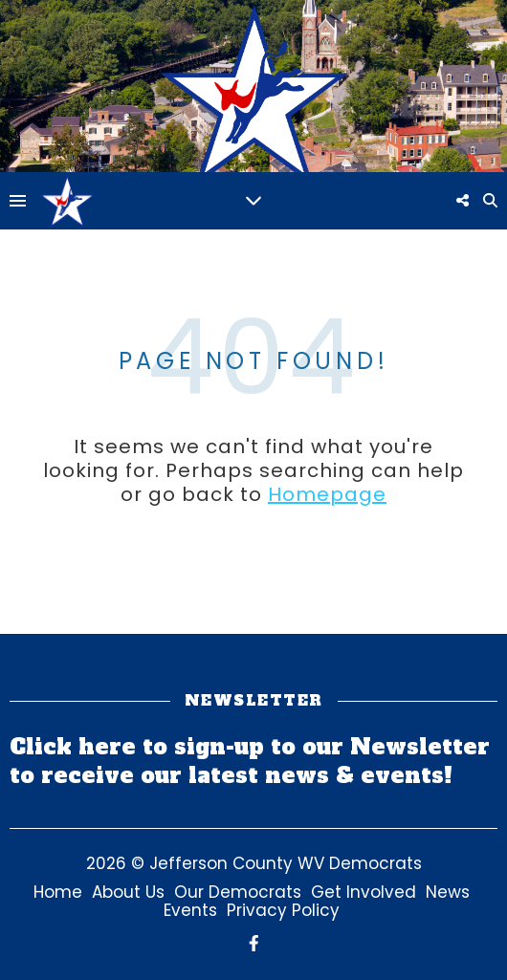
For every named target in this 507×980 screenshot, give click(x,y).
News (448, 892)
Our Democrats (238, 892)
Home (58, 892)
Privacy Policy (283, 910)
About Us (128, 892)
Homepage (327, 494)
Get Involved (364, 892)
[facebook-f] (254, 944)
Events (190, 910)
